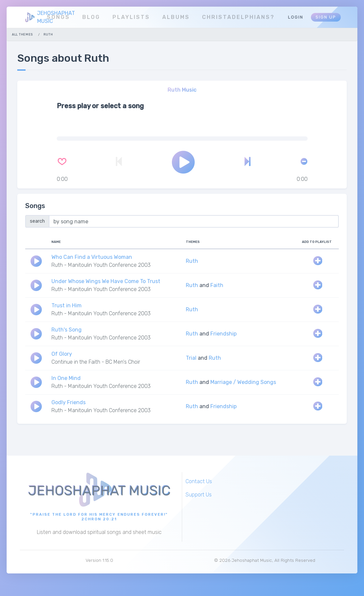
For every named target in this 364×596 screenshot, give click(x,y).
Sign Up (326, 17)
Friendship (223, 334)
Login (296, 17)
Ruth (192, 261)
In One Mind (66, 378)
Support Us (199, 495)
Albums (176, 17)
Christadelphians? (238, 17)
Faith (217, 285)
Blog (91, 17)
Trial (191, 358)
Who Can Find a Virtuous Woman (92, 257)
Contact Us (199, 481)
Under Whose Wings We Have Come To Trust (106, 281)
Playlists (131, 17)
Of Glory (62, 354)
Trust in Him (67, 305)
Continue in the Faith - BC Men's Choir (96, 362)
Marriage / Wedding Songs (243, 382)
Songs (58, 17)
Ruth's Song (67, 330)
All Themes (22, 34)
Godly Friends (69, 402)
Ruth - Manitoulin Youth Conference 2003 (101, 265)
